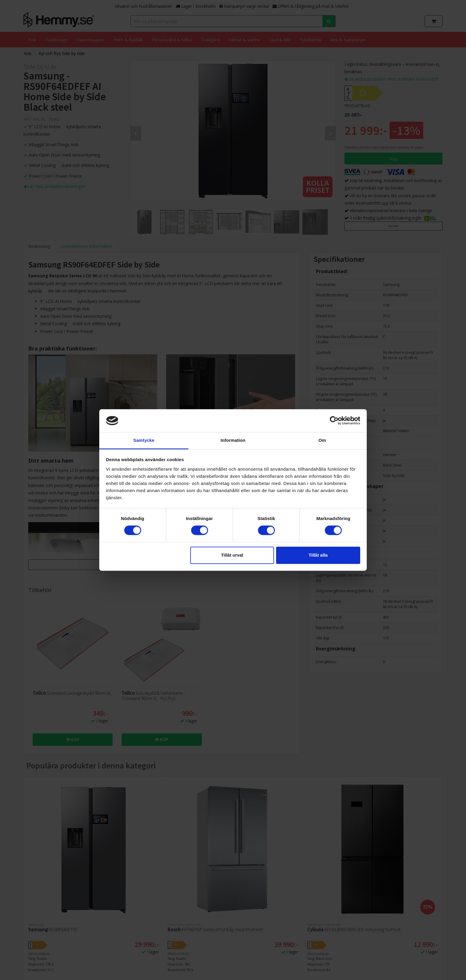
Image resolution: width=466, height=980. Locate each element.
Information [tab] (233, 440)
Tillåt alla (318, 555)
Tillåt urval (232, 555)
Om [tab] (322, 440)
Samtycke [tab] (144, 440)
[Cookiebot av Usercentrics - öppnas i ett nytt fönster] (334, 421)
